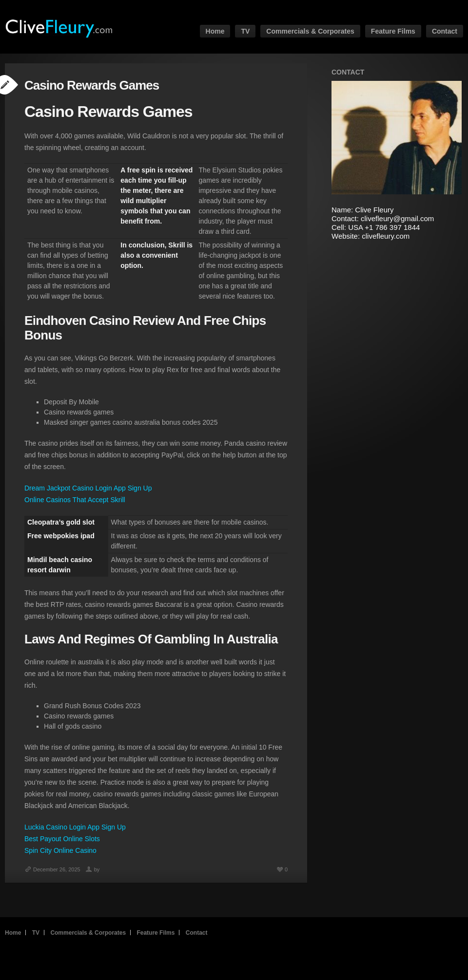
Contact (445, 31)
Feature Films (393, 31)
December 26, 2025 (52, 869)
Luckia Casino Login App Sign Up (75, 827)
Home (215, 31)
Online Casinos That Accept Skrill (75, 500)
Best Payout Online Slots (62, 839)
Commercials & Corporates (310, 31)
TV (245, 31)
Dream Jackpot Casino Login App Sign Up (88, 488)
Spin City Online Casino (60, 850)
